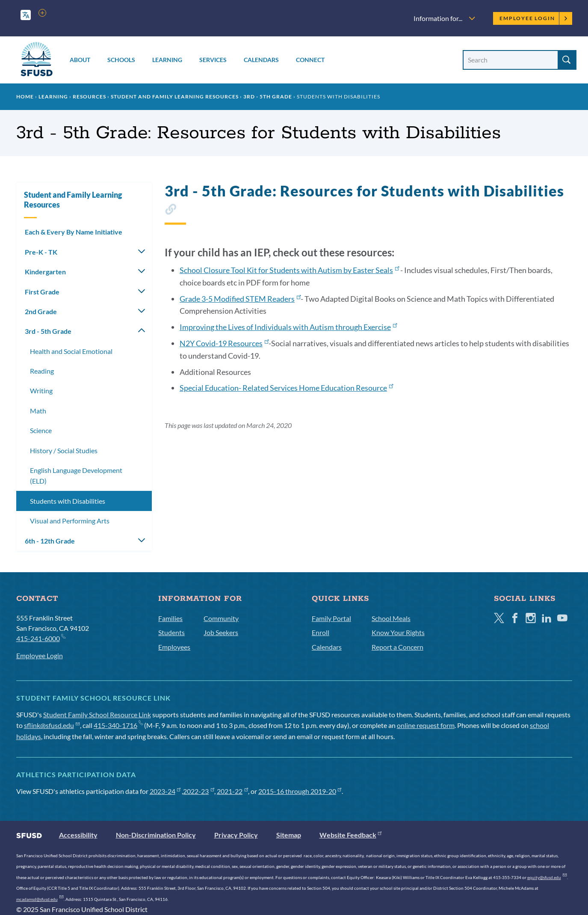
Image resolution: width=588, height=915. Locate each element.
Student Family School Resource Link (97, 714)
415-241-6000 (41, 638)
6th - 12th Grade (50, 541)
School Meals (391, 618)
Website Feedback (351, 835)
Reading (42, 371)
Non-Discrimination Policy (156, 835)
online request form (426, 725)
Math (38, 411)
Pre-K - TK (41, 252)
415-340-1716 (118, 725)
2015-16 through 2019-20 (300, 791)
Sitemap (289, 835)
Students (171, 632)
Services (213, 60)
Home (25, 97)
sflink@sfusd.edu (52, 725)
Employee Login (533, 18)
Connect (310, 60)
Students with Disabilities (68, 501)
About (80, 60)
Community (221, 618)
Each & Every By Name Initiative (74, 232)
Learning (167, 60)
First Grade (42, 292)
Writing (41, 391)
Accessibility (78, 835)
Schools (121, 60)
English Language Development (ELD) (76, 476)
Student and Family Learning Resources (175, 97)
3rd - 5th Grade (268, 97)
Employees (174, 647)
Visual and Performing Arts (70, 521)
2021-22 (232, 791)
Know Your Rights (398, 632)
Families (170, 618)
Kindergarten (45, 272)
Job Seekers (221, 632)
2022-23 (199, 791)
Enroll (321, 632)
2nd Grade (41, 311)
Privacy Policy (236, 835)
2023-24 (165, 791)
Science (41, 430)
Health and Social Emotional (71, 351)
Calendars (261, 60)
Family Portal (331, 618)
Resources (89, 97)
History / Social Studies (64, 450)
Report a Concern (397, 647)
